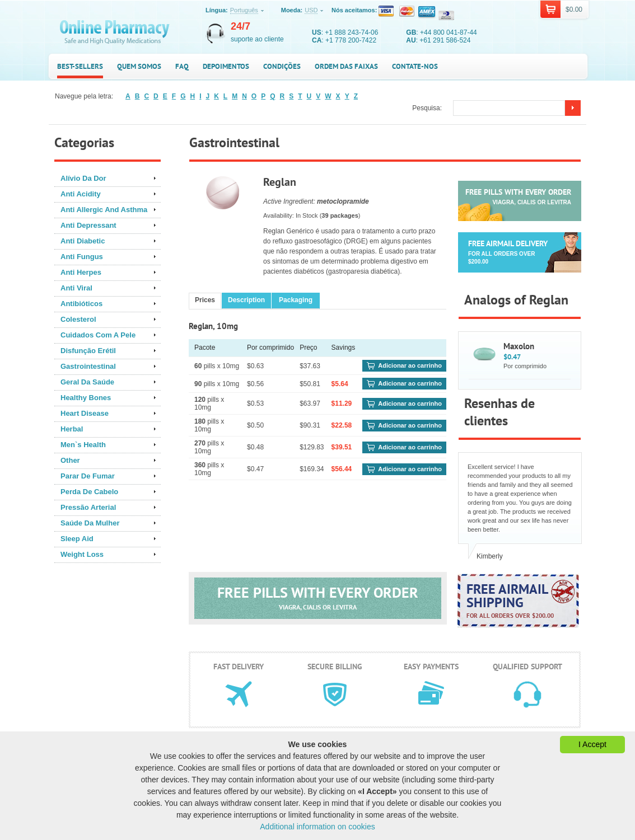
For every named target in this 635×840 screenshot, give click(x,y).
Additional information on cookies (317, 827)
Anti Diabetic (83, 241)
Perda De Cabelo (89, 492)
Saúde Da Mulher (90, 523)
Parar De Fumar (88, 476)
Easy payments (431, 667)
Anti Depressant (88, 225)
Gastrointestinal (88, 366)
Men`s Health (83, 445)
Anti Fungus (82, 257)
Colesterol (78, 319)
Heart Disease (85, 413)
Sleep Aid (77, 539)
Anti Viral (76, 288)
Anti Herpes (81, 272)
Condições (282, 66)
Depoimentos (226, 66)
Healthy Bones (86, 398)
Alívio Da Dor (83, 178)
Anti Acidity (81, 194)
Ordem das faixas (346, 66)
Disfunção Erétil (88, 351)
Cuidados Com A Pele (98, 335)
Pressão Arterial (88, 507)
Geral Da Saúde (87, 382)
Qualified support (527, 667)
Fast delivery (239, 667)
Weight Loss (82, 554)
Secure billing (335, 667)
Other (70, 460)
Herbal (72, 429)
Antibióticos (81, 304)
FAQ (182, 66)
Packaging (296, 300)
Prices (205, 300)
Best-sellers (80, 66)
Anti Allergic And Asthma (104, 210)
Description (246, 300)
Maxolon (519, 346)
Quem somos (139, 66)
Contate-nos (415, 66)
